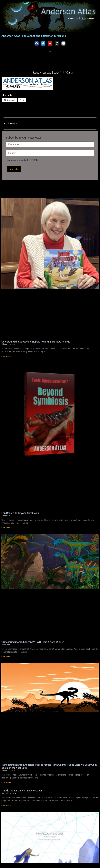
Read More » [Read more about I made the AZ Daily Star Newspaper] (6, 806)
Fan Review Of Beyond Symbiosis (20, 513)
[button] (50, 52)
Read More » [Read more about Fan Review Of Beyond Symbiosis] (6, 528)
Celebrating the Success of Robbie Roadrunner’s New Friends (36, 342)
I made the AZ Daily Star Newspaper (22, 791)
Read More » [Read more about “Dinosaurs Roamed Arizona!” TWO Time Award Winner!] (6, 657)
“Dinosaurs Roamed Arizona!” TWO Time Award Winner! (33, 642)
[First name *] (50, 144)
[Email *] (50, 153)
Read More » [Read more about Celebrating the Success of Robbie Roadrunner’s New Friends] (6, 357)
